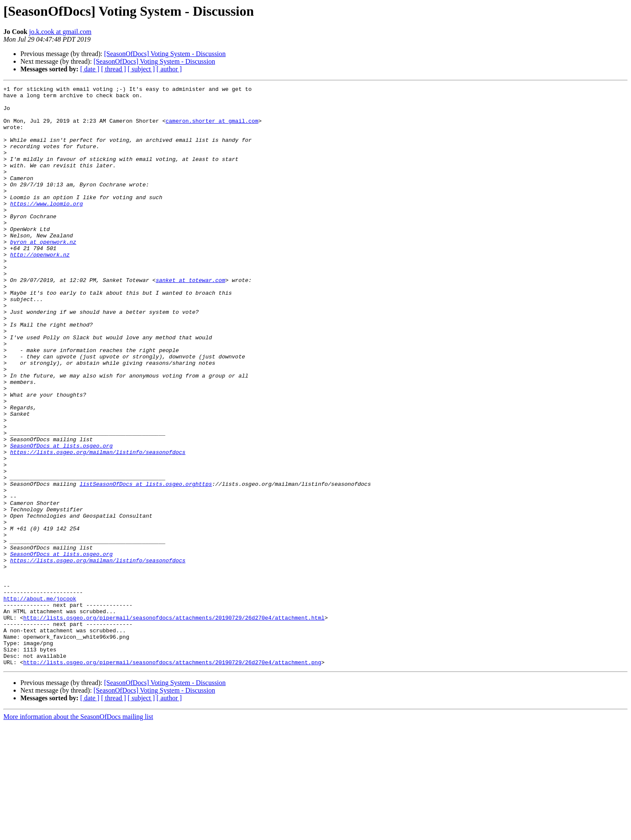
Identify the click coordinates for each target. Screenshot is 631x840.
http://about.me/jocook (40, 702)
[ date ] (90, 69)
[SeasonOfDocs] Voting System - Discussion (165, 54)
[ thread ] (114, 69)
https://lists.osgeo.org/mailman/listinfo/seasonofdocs (98, 526)
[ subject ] (141, 69)
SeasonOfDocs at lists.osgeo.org (62, 518)
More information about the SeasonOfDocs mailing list (78, 833)
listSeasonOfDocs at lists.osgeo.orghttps (146, 564)
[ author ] (169, 69)
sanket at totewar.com (191, 319)
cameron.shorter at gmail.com (212, 128)
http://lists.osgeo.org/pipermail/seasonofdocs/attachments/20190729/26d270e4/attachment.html (174, 724)
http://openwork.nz (40, 289)
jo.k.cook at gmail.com (60, 32)
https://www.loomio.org (47, 228)
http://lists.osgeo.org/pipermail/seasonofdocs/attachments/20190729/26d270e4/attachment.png (172, 778)
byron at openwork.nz (43, 273)
